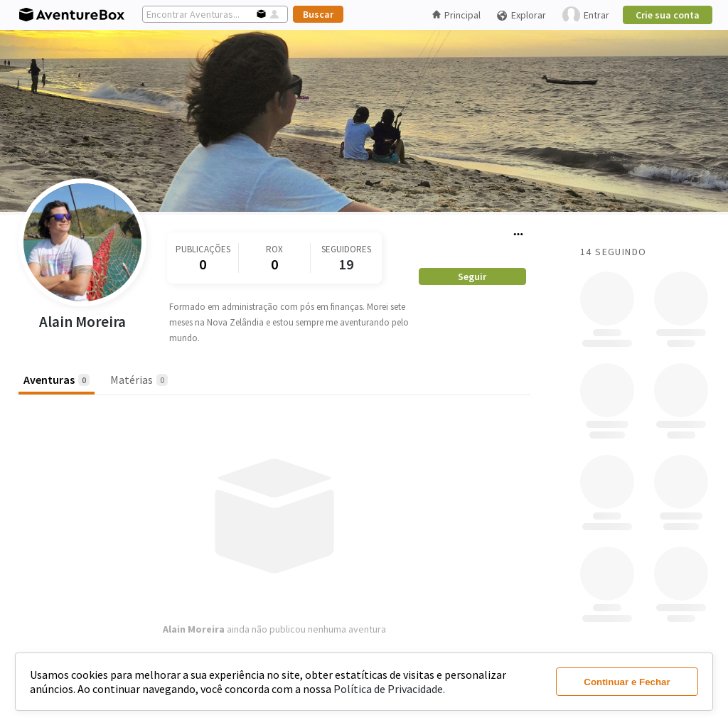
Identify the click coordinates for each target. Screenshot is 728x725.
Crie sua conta (668, 15)
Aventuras (57, 380)
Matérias (139, 380)
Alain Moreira (82, 322)
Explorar (521, 15)
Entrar (586, 15)
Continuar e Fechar (627, 682)
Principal (456, 15)
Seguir (472, 276)
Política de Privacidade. (389, 689)
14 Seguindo (613, 252)
